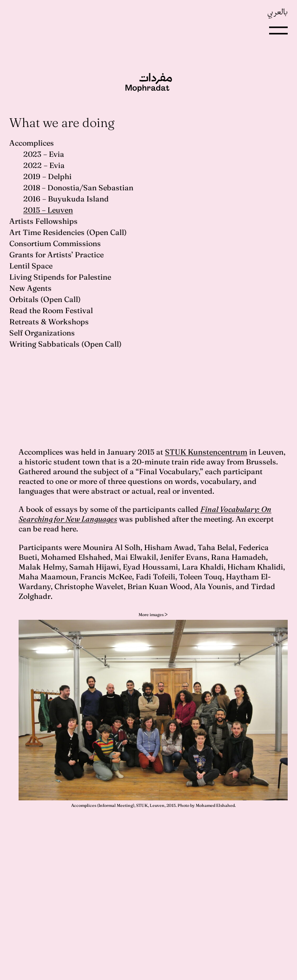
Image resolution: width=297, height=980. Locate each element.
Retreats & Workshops (49, 322)
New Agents (30, 288)
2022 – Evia (44, 165)
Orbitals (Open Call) (45, 299)
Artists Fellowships (43, 221)
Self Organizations (42, 333)
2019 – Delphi (47, 176)
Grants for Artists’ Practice (56, 255)
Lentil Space (31, 266)
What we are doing (62, 123)
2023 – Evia (44, 154)
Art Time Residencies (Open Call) (68, 232)
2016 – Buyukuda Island (66, 199)
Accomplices (32, 143)
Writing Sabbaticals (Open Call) (66, 344)
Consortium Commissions (55, 243)
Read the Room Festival (51, 310)
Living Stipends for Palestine (60, 277)
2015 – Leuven (48, 210)
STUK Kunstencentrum (206, 452)
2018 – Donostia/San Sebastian (78, 188)
